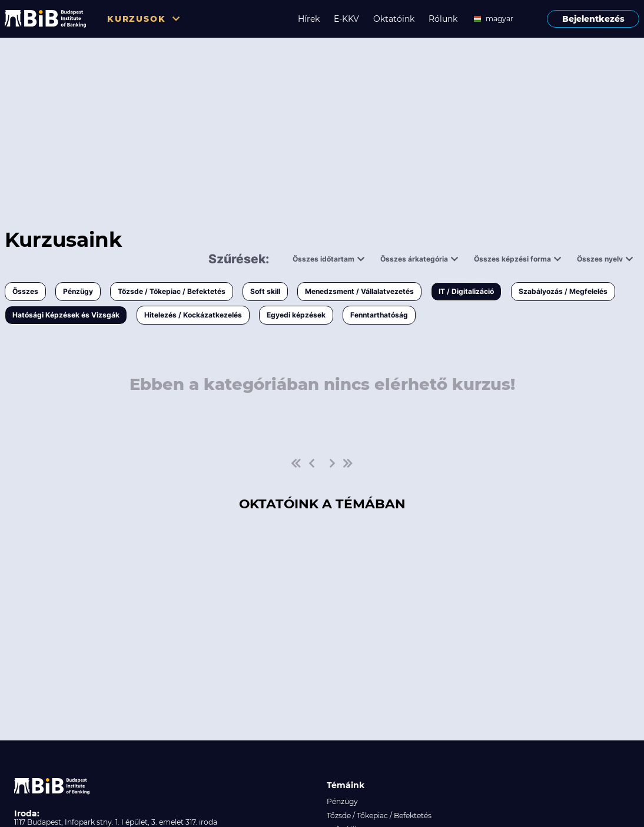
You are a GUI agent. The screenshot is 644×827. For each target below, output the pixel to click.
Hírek (309, 19)
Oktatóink (394, 19)
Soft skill (265, 291)
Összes (25, 291)
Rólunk (443, 19)
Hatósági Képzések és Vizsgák (66, 315)
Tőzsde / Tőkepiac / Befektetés (172, 291)
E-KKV (346, 19)
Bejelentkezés (593, 19)
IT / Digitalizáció (466, 291)
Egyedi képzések (296, 315)
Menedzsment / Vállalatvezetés (359, 291)
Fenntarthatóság (379, 315)
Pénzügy (78, 291)
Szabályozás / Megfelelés (563, 291)
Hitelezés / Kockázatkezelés (193, 315)
